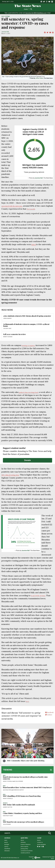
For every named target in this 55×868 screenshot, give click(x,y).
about (22, 848)
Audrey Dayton (8, 815)
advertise (23, 850)
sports (6, 850)
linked (35, 246)
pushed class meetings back (32, 397)
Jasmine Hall (5, 34)
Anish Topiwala (8, 789)
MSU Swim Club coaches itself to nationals (19, 812)
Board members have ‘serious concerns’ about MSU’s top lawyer (27, 795)
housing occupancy (30, 350)
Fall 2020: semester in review (14, 339)
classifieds (7, 857)
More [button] (48, 9)
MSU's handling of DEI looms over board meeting (22, 804)
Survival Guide (23, 9)
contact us (40, 850)
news (6, 848)
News (4, 9)
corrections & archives (27, 859)
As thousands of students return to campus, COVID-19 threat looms (26, 330)
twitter (47, 724)
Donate (28, 468)
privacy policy (24, 857)
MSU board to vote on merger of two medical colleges (23, 830)
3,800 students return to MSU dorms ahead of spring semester (27, 321)
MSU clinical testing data (13, 483)
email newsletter (41, 852)
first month (39, 211)
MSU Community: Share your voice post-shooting (26, 768)
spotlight (7, 852)
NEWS (3, 18)
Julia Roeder (19, 789)
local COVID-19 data (40, 603)
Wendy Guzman (8, 342)
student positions (25, 861)
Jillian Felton (39, 80)
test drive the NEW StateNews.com (36, 15)
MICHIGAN (7, 18)
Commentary (33, 9)
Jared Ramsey (7, 323)
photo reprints (24, 854)
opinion (6, 854)
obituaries (7, 859)
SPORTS (5, 811)
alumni (39, 848)
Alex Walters (7, 798)
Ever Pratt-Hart (8, 824)
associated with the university (15, 208)
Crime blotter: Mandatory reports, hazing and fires (22, 821)
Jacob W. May (7, 333)
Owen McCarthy (19, 798)
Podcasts (42, 9)
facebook (48, 721)
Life (9, 9)
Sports (14, 9)
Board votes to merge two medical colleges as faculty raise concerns (25, 786)
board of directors (26, 852)
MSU (4, 783)
